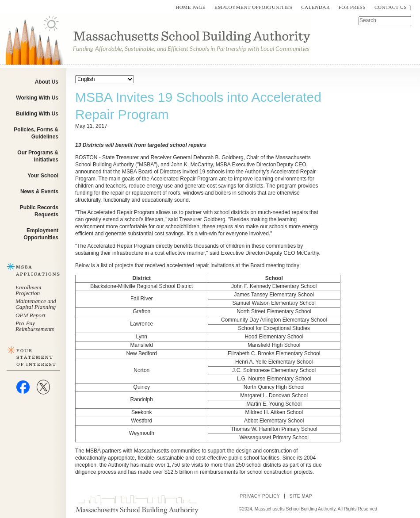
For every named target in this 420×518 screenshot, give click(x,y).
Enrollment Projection (29, 290)
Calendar (315, 7)
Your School (43, 176)
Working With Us (37, 98)
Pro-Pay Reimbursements (35, 326)
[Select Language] (105, 79)
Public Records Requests (39, 211)
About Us (47, 82)
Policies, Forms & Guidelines (36, 133)
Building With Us (37, 114)
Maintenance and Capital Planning (36, 304)
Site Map (301, 496)
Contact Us (391, 7)
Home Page (191, 7)
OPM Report (31, 315)
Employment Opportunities (253, 7)
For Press (352, 7)
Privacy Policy (260, 496)
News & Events (39, 192)
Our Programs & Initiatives (38, 156)
